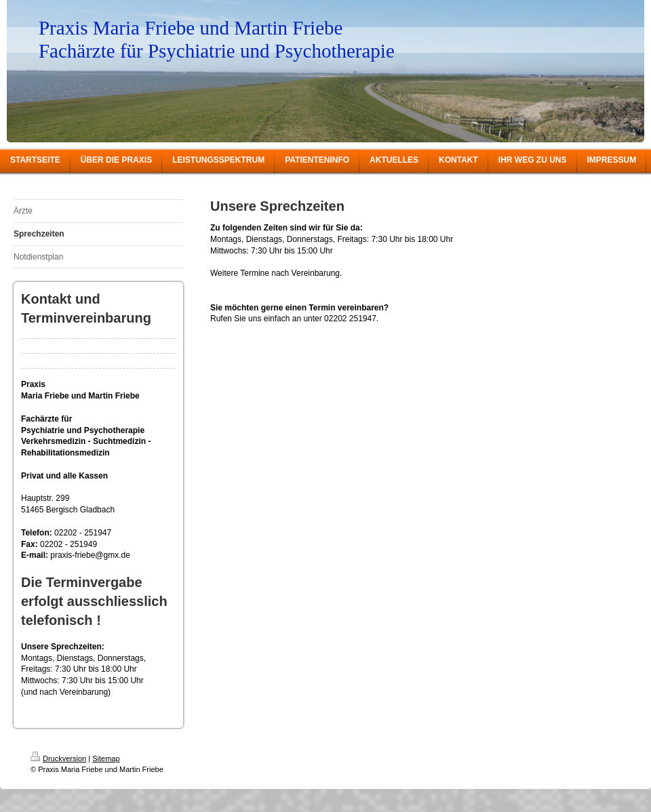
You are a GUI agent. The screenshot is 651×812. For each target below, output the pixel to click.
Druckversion (58, 758)
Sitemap (106, 758)
